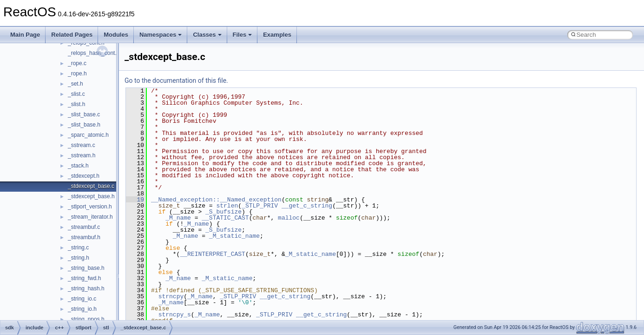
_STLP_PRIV (260, 206)
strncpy (171, 296)
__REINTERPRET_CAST (212, 254)
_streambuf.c (84, 227)
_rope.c (77, 63)
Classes (207, 35)
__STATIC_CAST (225, 218)
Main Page (25, 35)
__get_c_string (307, 206)
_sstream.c (82, 145)
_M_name (178, 218)
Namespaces (161, 35)
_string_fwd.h (84, 278)
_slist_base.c (84, 114)
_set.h (76, 84)
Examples (277, 35)
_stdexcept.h (84, 176)
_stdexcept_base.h (91, 196)
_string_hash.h (86, 288)
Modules (116, 35)
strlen (227, 206)
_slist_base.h (84, 125)
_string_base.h (86, 268)
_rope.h (77, 74)
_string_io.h (82, 309)
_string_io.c (82, 299)
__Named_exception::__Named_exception (216, 200)
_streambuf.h (84, 237)
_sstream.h (82, 155)
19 (135, 200)
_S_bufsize (223, 212)
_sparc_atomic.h (88, 135)
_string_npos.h (86, 319)
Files (243, 35)
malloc (289, 218)
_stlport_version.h (90, 207)
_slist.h (76, 104)
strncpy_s (175, 315)
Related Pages (72, 35)
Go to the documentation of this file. (176, 80)
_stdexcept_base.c (91, 186)
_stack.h (78, 166)
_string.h (79, 258)
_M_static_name (234, 236)
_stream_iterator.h (90, 217)
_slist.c (76, 94)
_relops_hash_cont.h (94, 53)
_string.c (78, 248)
